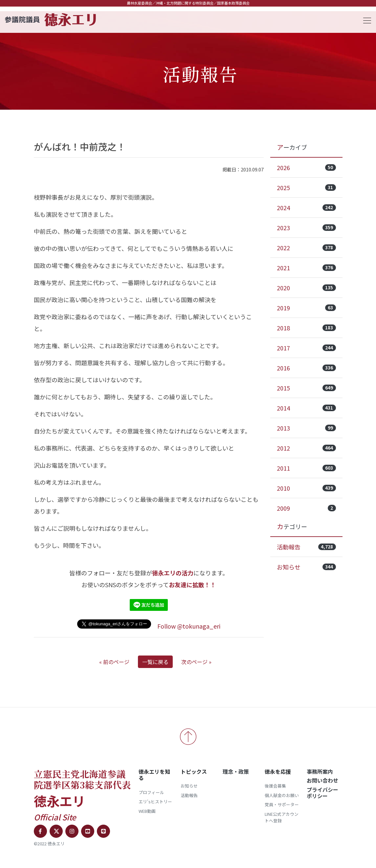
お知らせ (306, 567)
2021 (306, 268)
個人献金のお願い (282, 795)
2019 (306, 308)
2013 (306, 428)
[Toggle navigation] (365, 20)
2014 (306, 408)
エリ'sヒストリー (155, 801)
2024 (306, 208)
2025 (306, 188)
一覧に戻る (155, 662)
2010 (306, 488)
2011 (306, 468)
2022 (306, 248)
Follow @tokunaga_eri (189, 626)
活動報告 (306, 547)
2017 (306, 348)
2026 (306, 167)
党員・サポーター (282, 804)
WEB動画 (147, 811)
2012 (306, 448)
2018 (306, 328)
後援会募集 (275, 786)
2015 (306, 388)
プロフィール (151, 792)
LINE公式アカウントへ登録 (282, 817)
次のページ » (196, 662)
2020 (306, 288)
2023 (306, 228)
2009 (306, 508)
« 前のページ (114, 662)
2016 (306, 368)
